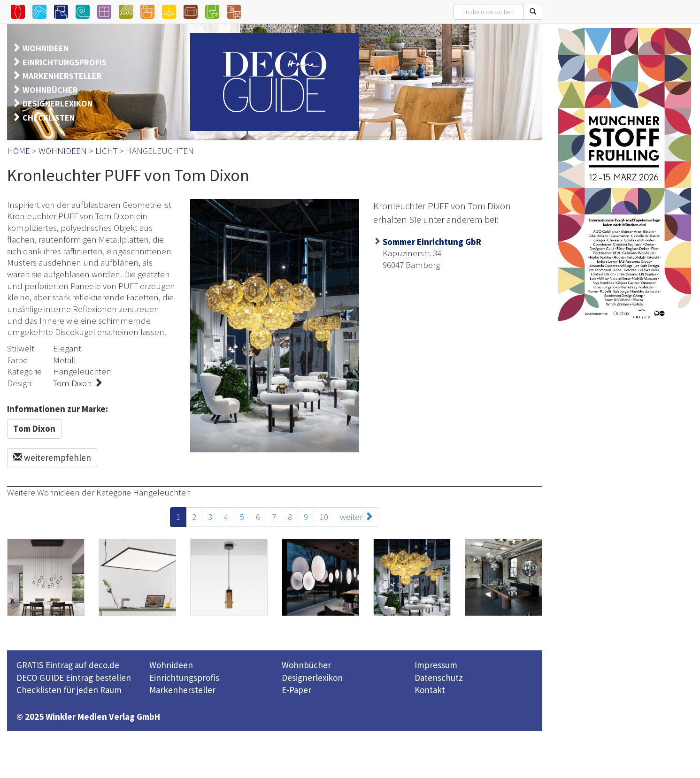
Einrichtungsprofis (184, 678)
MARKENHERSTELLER (62, 76)
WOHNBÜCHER (50, 90)
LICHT (106, 151)
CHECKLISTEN (49, 118)
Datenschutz (439, 678)
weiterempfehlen (52, 458)
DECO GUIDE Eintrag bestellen (74, 678)
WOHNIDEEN (46, 48)
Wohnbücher (306, 665)
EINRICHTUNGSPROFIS (65, 62)
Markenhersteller (182, 690)
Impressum (436, 665)
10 (324, 517)
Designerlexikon (312, 678)
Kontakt (430, 690)
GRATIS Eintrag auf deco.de (68, 665)
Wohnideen (171, 665)
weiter (357, 517)
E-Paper (296, 690)
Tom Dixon (73, 383)
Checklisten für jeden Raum (69, 690)
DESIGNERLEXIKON (58, 103)
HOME (19, 151)
